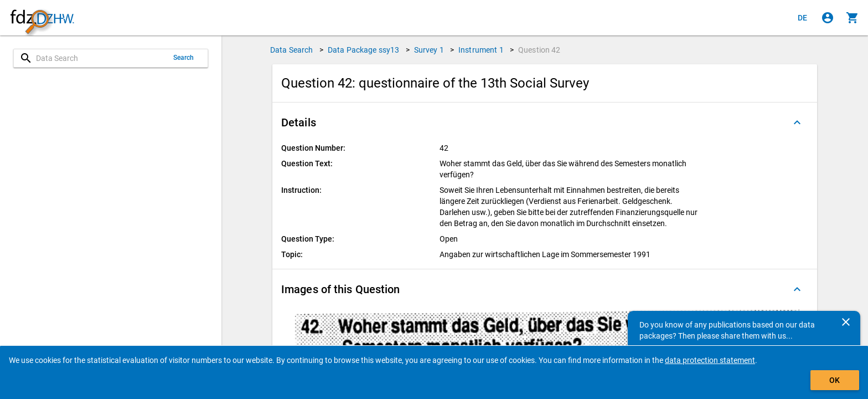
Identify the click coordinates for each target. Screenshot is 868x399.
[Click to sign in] (828, 18)
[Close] (846, 322)
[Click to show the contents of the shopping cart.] (852, 18)
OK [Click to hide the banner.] (835, 380)
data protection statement (710, 360)
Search (184, 58)
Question (539, 50)
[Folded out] (797, 122)
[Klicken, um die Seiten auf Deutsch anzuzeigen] (803, 18)
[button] (545, 122)
